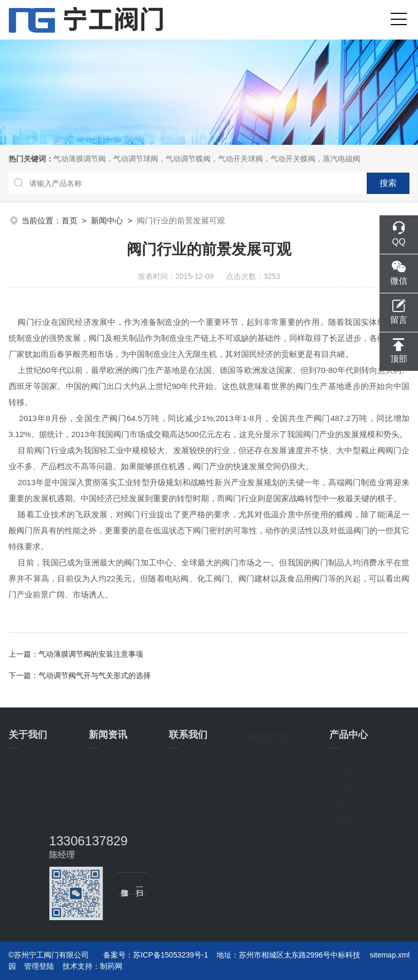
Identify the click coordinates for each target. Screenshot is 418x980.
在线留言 (184, 785)
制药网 (111, 966)
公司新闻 (104, 769)
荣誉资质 (24, 785)
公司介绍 (24, 769)
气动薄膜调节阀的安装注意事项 (91, 654)
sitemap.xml (390, 955)
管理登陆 (39, 966)
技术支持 (104, 785)
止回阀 (340, 769)
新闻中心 (107, 220)
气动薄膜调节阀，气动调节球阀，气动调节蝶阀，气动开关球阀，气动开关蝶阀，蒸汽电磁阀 (207, 159)
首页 (69, 220)
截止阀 (340, 785)
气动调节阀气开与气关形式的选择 (95, 675)
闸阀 (337, 801)
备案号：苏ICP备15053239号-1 (156, 955)
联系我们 (184, 769)
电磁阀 (340, 817)
